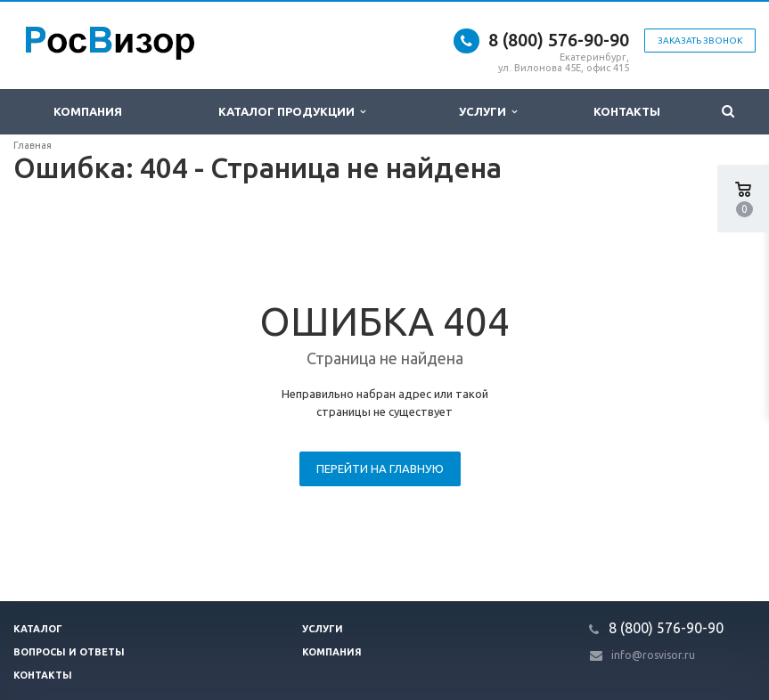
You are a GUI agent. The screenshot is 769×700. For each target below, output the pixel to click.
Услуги (488, 112)
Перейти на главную (380, 468)
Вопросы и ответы (69, 652)
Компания (88, 111)
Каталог (38, 629)
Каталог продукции (292, 112)
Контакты (627, 111)
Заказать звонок (700, 41)
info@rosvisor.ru (653, 655)
